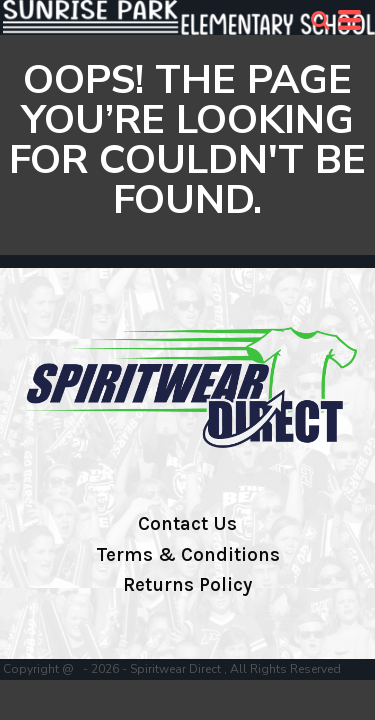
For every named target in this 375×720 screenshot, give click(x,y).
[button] (320, 20)
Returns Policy (187, 585)
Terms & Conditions (188, 555)
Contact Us (187, 524)
